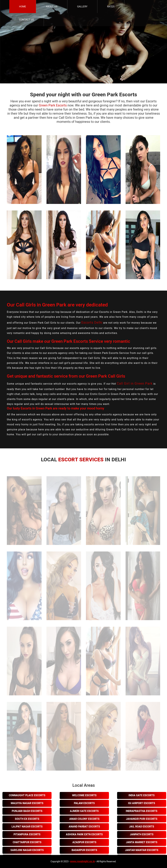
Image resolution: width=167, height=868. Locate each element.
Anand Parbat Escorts (84, 827)
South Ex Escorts (27, 819)
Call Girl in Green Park (135, 384)
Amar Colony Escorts (84, 819)
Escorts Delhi (92, 323)
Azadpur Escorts (84, 842)
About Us (52, 7)
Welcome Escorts (84, 795)
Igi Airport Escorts (142, 803)
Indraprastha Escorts (142, 811)
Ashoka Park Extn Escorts (84, 834)
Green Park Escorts (53, 105)
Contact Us (27, 20)
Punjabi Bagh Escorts (27, 811)
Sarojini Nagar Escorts (27, 850)
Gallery (82, 7)
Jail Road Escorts (142, 827)
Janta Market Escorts (142, 842)
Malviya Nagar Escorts (27, 803)
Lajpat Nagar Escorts (27, 827)
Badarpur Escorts (84, 850)
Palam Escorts (84, 803)
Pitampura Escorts (27, 834)
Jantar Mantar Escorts (142, 850)
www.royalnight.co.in (83, 861)
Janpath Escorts (142, 834)
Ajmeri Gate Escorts (84, 811)
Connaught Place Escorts (27, 795)
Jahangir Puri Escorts (142, 819)
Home (23, 7)
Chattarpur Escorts (27, 842)
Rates (111, 7)
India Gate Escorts (142, 795)
